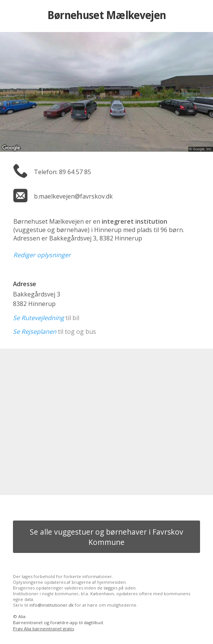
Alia (22, 616)
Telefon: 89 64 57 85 (62, 172)
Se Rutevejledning (38, 318)
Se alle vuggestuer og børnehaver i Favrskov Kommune (106, 537)
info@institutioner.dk (51, 605)
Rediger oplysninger (42, 255)
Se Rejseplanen (35, 332)
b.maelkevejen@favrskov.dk (73, 196)
